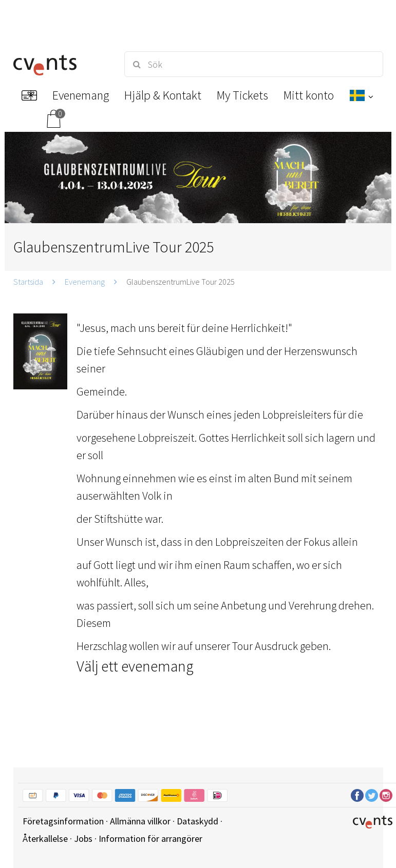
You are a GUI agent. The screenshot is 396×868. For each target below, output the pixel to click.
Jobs (83, 839)
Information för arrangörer (150, 839)
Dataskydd (197, 821)
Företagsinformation (63, 821)
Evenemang (85, 282)
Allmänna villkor (140, 821)
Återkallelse (45, 839)
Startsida (28, 282)
